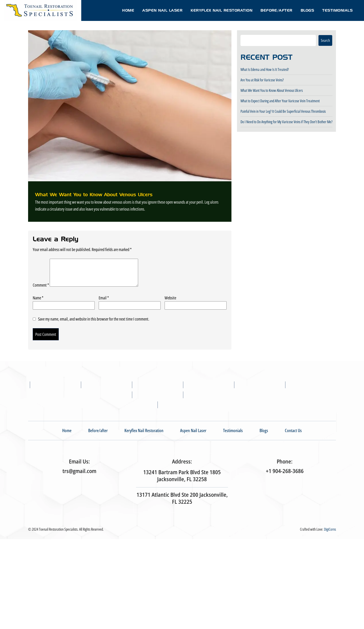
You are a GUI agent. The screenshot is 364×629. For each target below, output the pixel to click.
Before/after (276, 10)
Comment (41, 285)
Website (170, 298)
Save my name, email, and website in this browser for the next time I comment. (94, 319)
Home (128, 10)
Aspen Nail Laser (162, 10)
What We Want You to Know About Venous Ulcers (272, 90)
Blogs (307, 10)
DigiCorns (330, 529)
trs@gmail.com (79, 471)
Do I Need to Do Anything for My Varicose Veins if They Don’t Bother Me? (286, 122)
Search (325, 40)
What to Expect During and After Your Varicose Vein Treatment (280, 101)
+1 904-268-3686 (285, 471)
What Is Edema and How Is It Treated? (265, 70)
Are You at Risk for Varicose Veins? (262, 80)
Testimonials (337, 10)
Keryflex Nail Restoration (221, 10)
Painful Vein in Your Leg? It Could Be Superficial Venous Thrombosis (283, 111)
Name (38, 298)
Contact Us (293, 430)
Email (104, 298)
